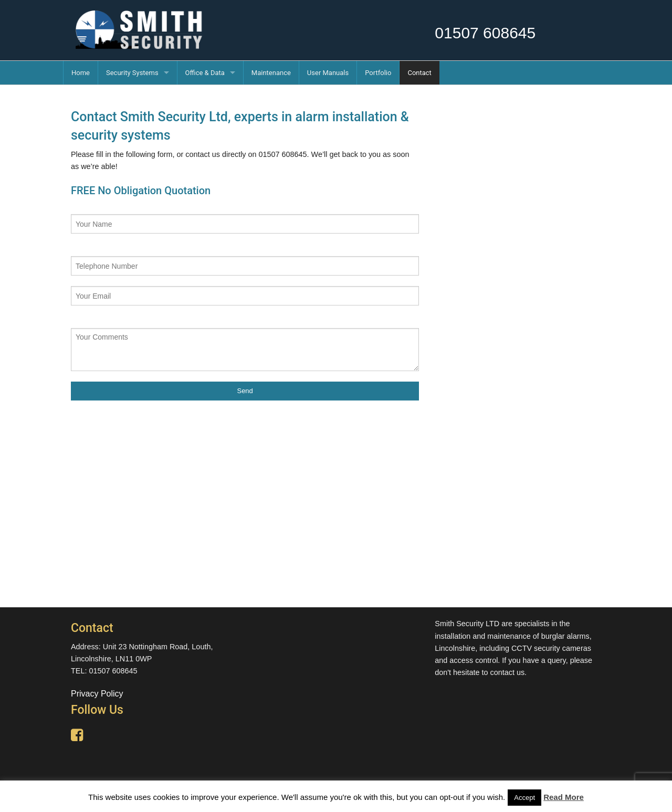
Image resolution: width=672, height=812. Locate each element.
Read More (564, 797)
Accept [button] (524, 798)
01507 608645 (485, 33)
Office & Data (205, 73)
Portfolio (378, 73)
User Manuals (328, 73)
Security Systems (132, 73)
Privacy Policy (97, 694)
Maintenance (271, 73)
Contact (419, 73)
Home (81, 73)
